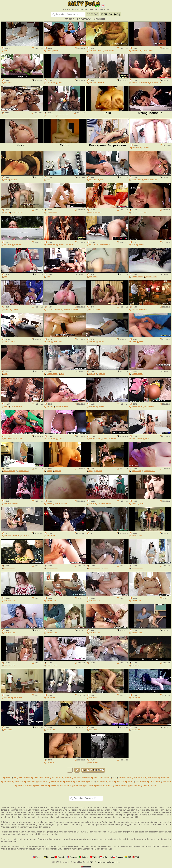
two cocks (7, 782)
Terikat (141, 246)
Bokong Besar (137, 407)
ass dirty (89, 785)
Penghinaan (93, 278)
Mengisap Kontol (110, 440)
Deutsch (50, 857)
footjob (54, 785)
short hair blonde (25, 785)
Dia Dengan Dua (95, 213)
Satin (106, 569)
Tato (63, 375)
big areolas (135, 785)
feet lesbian (141, 782)
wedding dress (65, 785)
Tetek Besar (136, 181)
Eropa (142, 504)
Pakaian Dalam (151, 278)
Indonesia (107, 857)
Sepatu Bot (51, 246)
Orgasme (92, 407)
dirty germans (25, 778)
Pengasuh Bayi (137, 537)
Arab (5, 116)
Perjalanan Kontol (71, 310)
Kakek (134, 343)
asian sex (78, 785)
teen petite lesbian (101, 778)
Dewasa (142, 343)
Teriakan (146, 148)
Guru (56, 51)
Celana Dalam (24, 472)
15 (15, 778)
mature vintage (41, 785)
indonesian (165, 778)
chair (111, 782)
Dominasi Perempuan (97, 84)
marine (8, 778)
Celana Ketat (17, 213)
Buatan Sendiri (61, 504)
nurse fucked (155, 782)
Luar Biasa (143, 213)
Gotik (16, 504)
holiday (154, 785)
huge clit (120, 782)
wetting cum (57, 778)
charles (68, 778)
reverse (99, 785)
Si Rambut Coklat (53, 310)
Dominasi (16, 310)
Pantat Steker (137, 278)
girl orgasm (152, 778)
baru (104, 14)
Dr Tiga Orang (95, 310)
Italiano (85, 857)
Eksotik (61, 84)
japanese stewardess (82, 778)
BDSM (133, 213)
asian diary (80, 782)
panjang (114, 14)
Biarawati (135, 51)
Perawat (7, 698)
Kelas (49, 51)
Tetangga (7, 246)
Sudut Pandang (10, 472)
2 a (114, 778)
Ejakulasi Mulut (62, 407)
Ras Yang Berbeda (104, 246)
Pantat (7, 310)
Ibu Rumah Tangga (104, 504)
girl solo (167, 782)
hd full (109, 785)
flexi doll (31, 782)
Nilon (6, 213)
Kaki (6, 375)
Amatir (49, 504)
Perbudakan (143, 310)
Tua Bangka (109, 51)
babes (145, 785)
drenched (69, 782)
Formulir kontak (102, 862)
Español (62, 857)
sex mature (101, 782)
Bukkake (50, 407)
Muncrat (92, 375)
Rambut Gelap (137, 440)
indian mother (57, 782)
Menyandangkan (156, 84)
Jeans (13, 343)
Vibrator (102, 375)
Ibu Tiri (26, 537)
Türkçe (95, 857)
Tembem (49, 472)
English (39, 857)
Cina (6, 51)
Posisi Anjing (52, 213)
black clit (19, 782)
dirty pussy (43, 782)
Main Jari (93, 181)
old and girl (139, 778)
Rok (102, 181)
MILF (48, 278)
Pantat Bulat (148, 51)
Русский (120, 857)
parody (130, 782)
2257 (91, 862)
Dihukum (14, 181)
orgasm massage (121, 785)
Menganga (136, 148)
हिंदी (129, 857)
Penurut (101, 343)
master (91, 782)
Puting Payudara (151, 181)
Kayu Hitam (51, 84)
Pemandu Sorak (95, 440)
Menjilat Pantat (95, 51)
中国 (137, 857)
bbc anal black (125, 778)
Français (73, 857)
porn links (115, 862)
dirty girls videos (41, 778)
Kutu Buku (18, 246)
